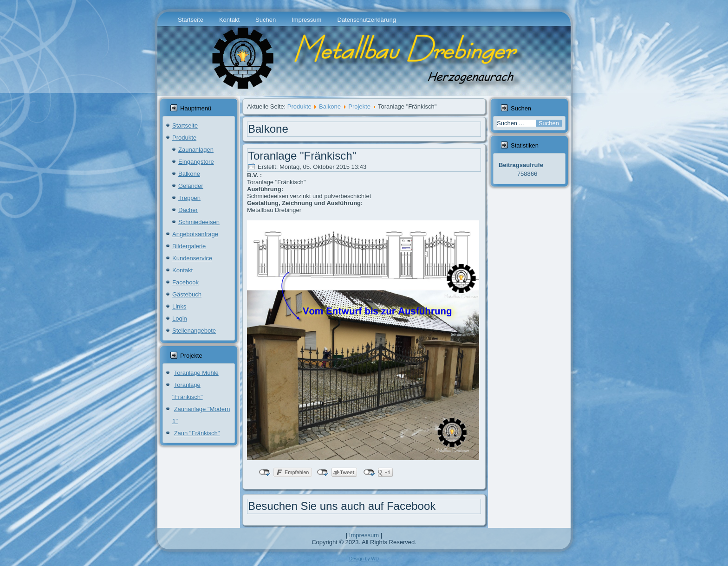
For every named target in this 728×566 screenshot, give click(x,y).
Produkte (184, 138)
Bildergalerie (189, 246)
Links (179, 306)
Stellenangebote (194, 331)
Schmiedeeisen (199, 222)
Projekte (359, 106)
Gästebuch (187, 294)
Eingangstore (196, 162)
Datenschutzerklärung (366, 20)
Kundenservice (192, 258)
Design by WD (364, 559)
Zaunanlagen (196, 150)
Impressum (306, 20)
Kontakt (229, 20)
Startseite (191, 20)
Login (180, 318)
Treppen (189, 198)
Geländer (191, 186)
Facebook (185, 282)
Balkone (189, 174)
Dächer (188, 210)
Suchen (266, 20)
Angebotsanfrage (195, 234)
